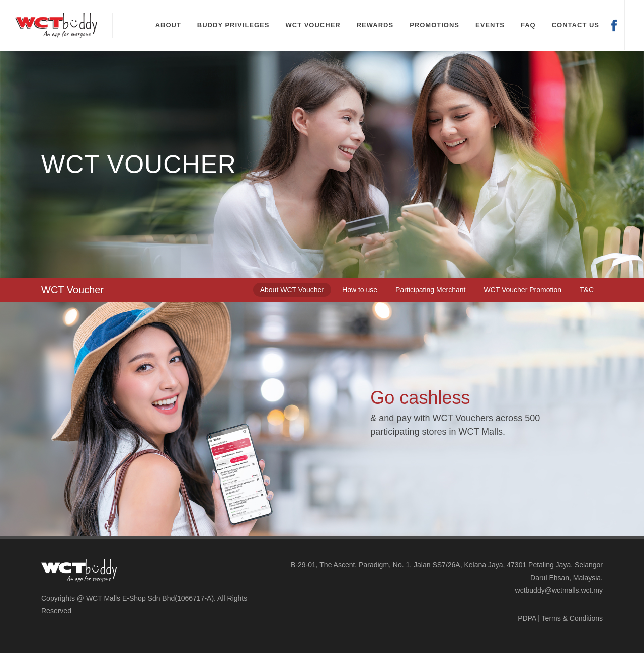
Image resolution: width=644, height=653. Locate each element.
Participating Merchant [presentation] (430, 290)
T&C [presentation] (587, 290)
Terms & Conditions (572, 618)
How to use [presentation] (360, 290)
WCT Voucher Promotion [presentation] (522, 290)
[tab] (292, 290)
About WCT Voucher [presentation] (292, 290)
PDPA (527, 618)
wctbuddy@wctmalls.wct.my (559, 590)
